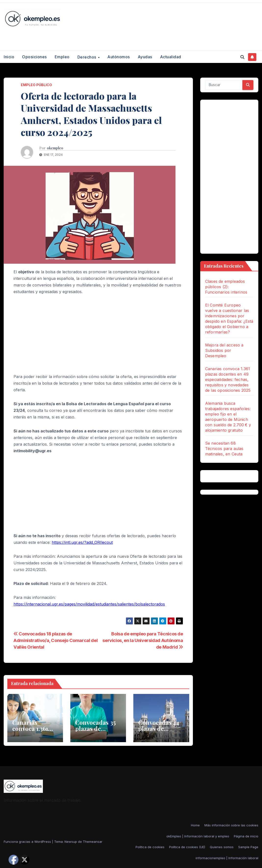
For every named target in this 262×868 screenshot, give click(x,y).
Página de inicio (246, 836)
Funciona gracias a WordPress (28, 842)
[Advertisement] (98, 337)
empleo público (36, 85)
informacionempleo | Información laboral (227, 858)
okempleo (55, 148)
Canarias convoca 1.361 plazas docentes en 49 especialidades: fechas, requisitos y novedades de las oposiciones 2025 (228, 380)
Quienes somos (222, 847)
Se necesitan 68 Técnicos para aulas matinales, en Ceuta (224, 449)
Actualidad (171, 57)
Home (195, 825)
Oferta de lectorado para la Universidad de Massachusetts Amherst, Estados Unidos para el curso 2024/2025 (91, 114)
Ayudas (145, 57)
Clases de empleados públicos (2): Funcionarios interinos (226, 287)
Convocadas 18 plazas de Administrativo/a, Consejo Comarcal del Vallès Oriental (56, 640)
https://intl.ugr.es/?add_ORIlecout (82, 542)
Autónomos (119, 57)
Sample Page (248, 847)
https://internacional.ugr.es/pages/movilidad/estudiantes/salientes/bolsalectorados (89, 604)
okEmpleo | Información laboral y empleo (198, 836)
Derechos (87, 57)
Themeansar (93, 842)
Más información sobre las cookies (231, 825)
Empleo (62, 57)
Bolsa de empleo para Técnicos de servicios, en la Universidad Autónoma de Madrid (143, 640)
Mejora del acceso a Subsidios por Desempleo (224, 350)
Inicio (9, 57)
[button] (242, 57)
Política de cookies (150, 847)
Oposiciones (34, 57)
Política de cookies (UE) (187, 847)
